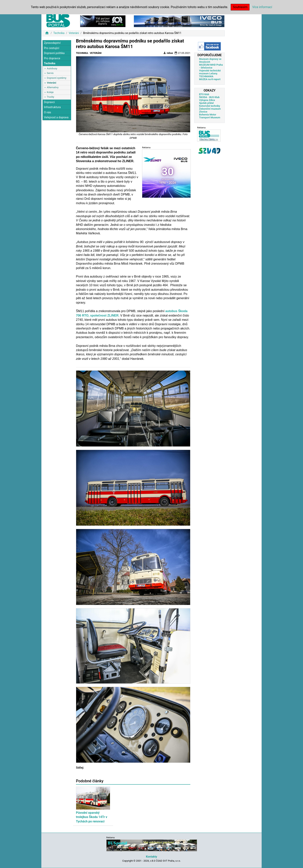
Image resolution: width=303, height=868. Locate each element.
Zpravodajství (52, 43)
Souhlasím (240, 7)
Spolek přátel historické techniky (209, 104)
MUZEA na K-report (210, 79)
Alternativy (53, 87)
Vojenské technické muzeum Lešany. (210, 72)
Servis (50, 73)
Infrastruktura (52, 107)
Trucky (50, 97)
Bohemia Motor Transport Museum (210, 116)
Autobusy (52, 68)
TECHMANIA (206, 76)
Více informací (262, 7)
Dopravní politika (54, 53)
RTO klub (204, 94)
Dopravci (49, 102)
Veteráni (74, 33)
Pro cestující (51, 48)
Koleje (50, 92)
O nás (47, 112)
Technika (59, 33)
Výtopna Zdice (207, 100)
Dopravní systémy (57, 78)
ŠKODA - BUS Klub (209, 97)
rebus (168, 53)
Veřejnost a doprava (56, 117)
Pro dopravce (52, 58)
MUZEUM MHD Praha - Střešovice (211, 66)
